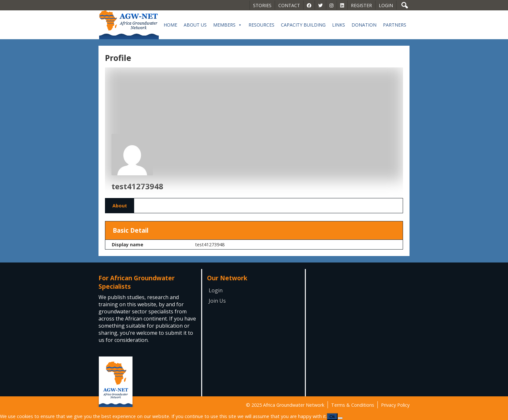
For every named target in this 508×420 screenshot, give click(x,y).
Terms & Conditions (353, 405)
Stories (262, 5)
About (120, 206)
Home (170, 25)
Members (228, 25)
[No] (340, 418)
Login (386, 5)
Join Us (217, 301)
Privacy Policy (395, 405)
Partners (395, 25)
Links (339, 25)
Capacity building (303, 25)
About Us (195, 25)
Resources (261, 25)
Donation (364, 25)
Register (361, 5)
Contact (289, 5)
